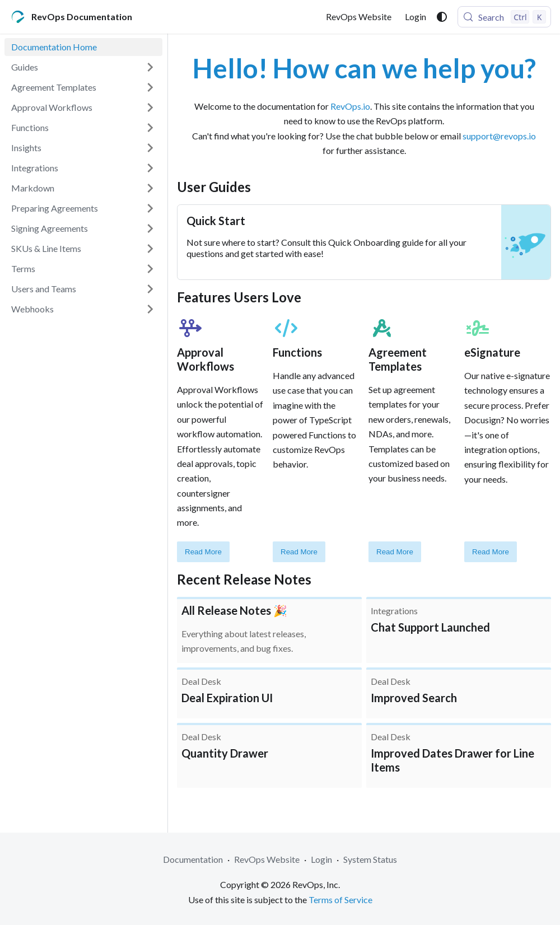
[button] (83, 67)
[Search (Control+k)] (504, 17)
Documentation (193, 859)
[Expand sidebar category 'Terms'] (150, 269)
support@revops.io (499, 136)
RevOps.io (350, 106)
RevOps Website (359, 17)
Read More (203, 552)
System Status (370, 859)
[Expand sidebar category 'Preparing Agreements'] (150, 208)
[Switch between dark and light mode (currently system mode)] (442, 17)
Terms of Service (340, 900)
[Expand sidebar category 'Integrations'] (150, 168)
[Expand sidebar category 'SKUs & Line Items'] (150, 249)
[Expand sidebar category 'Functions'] (150, 128)
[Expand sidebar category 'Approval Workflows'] (150, 108)
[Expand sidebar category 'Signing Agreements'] (150, 228)
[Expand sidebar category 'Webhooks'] (150, 309)
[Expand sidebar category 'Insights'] (150, 148)
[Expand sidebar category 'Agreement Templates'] (150, 87)
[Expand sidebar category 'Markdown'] (150, 188)
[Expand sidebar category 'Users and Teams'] (150, 289)
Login (416, 17)
